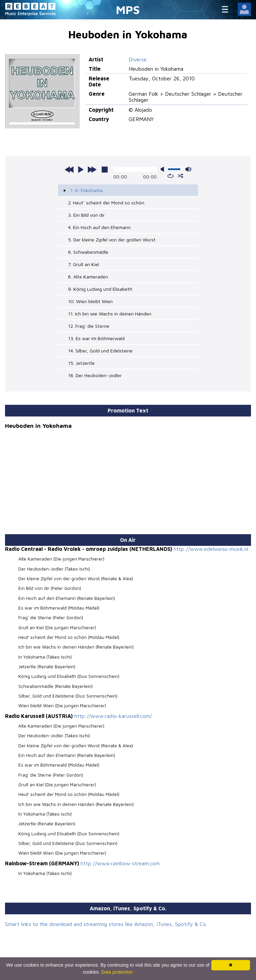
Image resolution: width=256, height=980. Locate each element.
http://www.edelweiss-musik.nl (211, 549)
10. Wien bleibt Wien (90, 301)
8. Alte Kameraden (88, 277)
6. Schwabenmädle (88, 252)
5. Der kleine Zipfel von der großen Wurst (112, 240)
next (92, 169)
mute (164, 169)
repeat (170, 176)
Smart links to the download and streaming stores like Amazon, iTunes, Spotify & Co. (106, 924)
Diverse (138, 59)
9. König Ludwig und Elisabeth (100, 289)
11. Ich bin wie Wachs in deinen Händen (110, 314)
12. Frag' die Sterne (89, 326)
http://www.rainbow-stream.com (120, 863)
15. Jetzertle (81, 363)
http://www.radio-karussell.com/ (113, 716)
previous (69, 169)
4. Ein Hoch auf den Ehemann (99, 227)
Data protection (117, 972)
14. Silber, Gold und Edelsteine (100, 351)
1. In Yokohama (86, 190)
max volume (188, 169)
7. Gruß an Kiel (83, 264)
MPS (128, 10)
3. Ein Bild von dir (86, 215)
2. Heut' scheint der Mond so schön (106, 203)
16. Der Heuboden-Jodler (95, 375)
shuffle (180, 176)
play (81, 169)
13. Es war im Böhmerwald (96, 338)
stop (105, 169)
